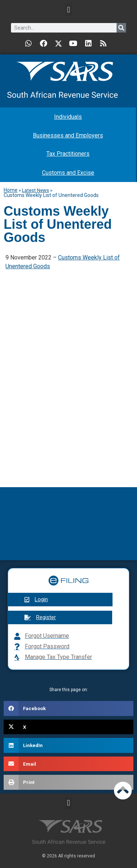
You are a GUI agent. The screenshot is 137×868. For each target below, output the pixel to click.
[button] (68, 10)
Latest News (35, 190)
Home (11, 190)
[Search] (121, 28)
